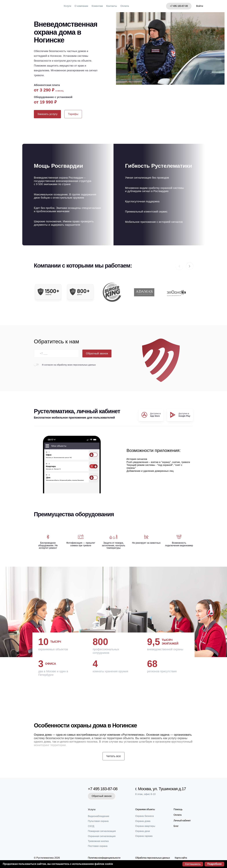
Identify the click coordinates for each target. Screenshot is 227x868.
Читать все (114, 756)
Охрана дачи (143, 831)
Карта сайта (181, 858)
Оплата (125, 6)
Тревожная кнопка (98, 841)
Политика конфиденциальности (104, 858)
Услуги (67, 6)
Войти (200, 6)
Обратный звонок (97, 353)
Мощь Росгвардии (58, 166)
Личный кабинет (182, 821)
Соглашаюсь (193, 864)
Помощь (178, 809)
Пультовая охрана (98, 821)
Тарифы (73, 114)
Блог (176, 826)
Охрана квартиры (145, 826)
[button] (190, 266)
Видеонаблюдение (99, 816)
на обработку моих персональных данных (75, 365)
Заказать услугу (47, 114)
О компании (81, 6)
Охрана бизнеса (144, 816)
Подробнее (214, 864)
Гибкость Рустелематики (159, 166)
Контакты (112, 6)
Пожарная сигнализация (102, 831)
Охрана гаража (144, 836)
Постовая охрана (98, 846)
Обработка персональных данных (153, 858)
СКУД (91, 826)
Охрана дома (143, 821)
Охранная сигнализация (102, 836)
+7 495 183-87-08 (179, 6)
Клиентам (97, 6)
